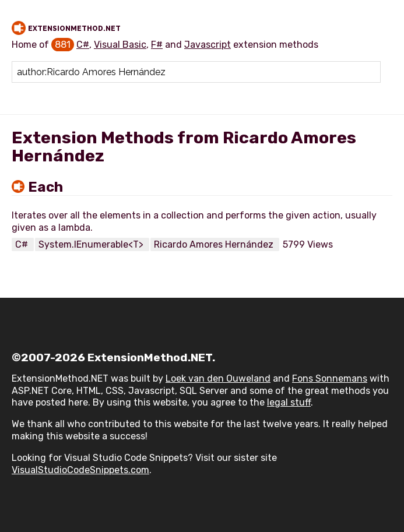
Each (45, 187)
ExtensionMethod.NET (74, 29)
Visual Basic (120, 45)
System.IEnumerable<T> (92, 244)
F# (157, 45)
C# (83, 45)
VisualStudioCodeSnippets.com (80, 470)
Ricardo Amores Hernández (215, 244)
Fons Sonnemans (330, 378)
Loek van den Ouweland (218, 378)
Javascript (208, 45)
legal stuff (289, 402)
